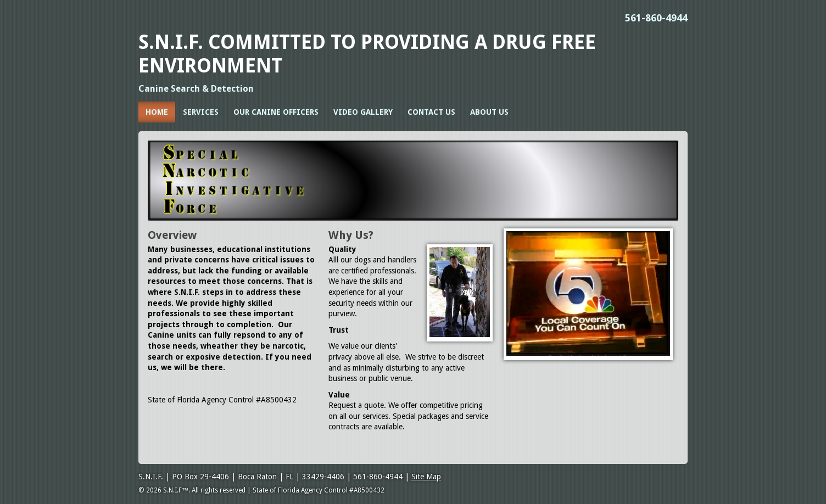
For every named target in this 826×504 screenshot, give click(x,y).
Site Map (426, 477)
